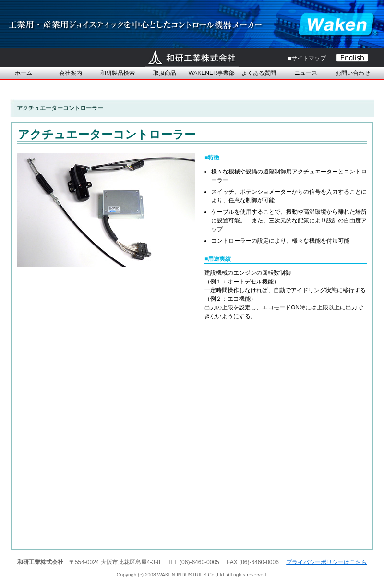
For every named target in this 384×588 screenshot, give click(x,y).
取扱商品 (165, 73)
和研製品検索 (118, 73)
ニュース (306, 73)
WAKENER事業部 (211, 73)
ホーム (24, 73)
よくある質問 (259, 73)
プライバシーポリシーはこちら (326, 562)
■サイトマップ (307, 58)
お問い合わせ (353, 73)
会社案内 (71, 73)
